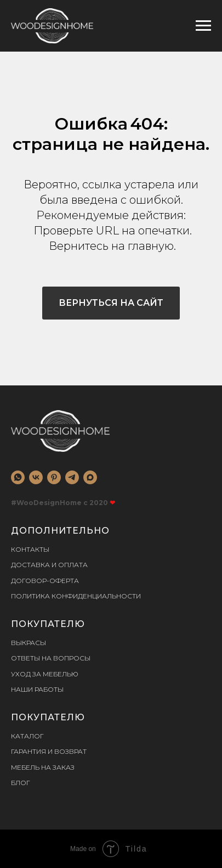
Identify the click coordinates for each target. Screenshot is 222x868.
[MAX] (90, 477)
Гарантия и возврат (49, 751)
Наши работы (37, 689)
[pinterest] (54, 477)
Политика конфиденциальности (76, 596)
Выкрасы (29, 643)
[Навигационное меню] (203, 26)
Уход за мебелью (45, 674)
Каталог (27, 736)
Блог (21, 783)
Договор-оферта (45, 581)
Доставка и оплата (49, 565)
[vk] (36, 477)
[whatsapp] (18, 477)
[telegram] (72, 477)
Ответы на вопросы (51, 658)
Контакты (30, 549)
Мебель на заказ (43, 767)
